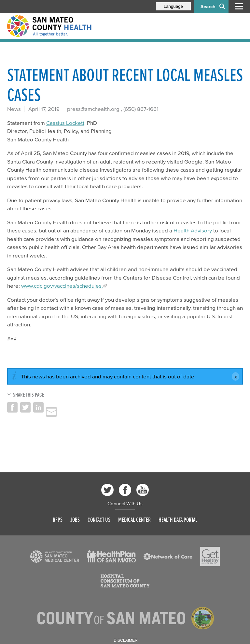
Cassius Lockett (65, 123)
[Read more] (55, 557)
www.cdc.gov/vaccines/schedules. (62, 286)
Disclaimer (125, 640)
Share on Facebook (12, 407)
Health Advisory (193, 230)
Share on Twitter (25, 407)
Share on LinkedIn (38, 407)
